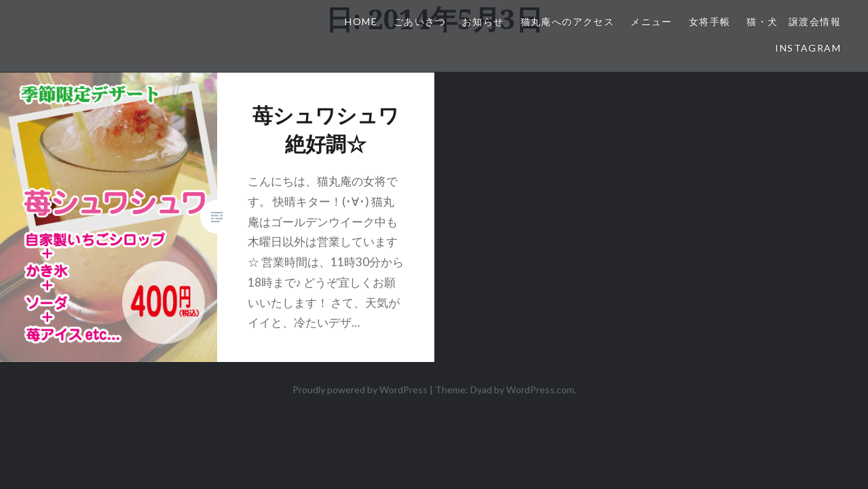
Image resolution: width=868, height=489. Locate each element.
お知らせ (483, 21)
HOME (361, 21)
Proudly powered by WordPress (360, 390)
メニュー (652, 21)
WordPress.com (540, 390)
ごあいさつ (420, 21)
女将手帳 (710, 21)
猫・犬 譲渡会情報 (794, 21)
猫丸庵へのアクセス (568, 21)
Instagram (808, 48)
